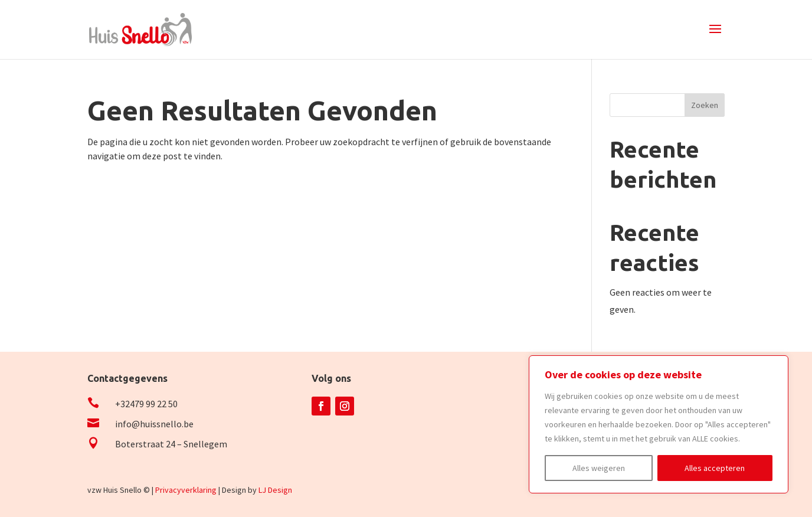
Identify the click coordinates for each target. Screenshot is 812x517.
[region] (659, 424)
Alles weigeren (599, 468)
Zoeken (705, 105)
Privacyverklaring (186, 490)
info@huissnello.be (154, 424)
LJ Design (275, 490)
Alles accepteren (715, 468)
